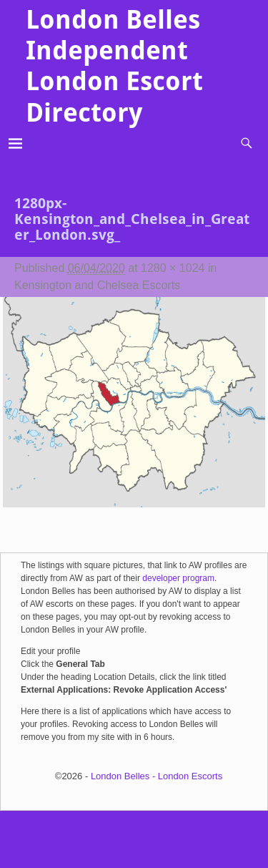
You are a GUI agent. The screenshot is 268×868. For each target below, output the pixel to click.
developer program (178, 578)
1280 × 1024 (173, 268)
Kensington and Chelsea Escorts (97, 285)
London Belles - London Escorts (157, 776)
